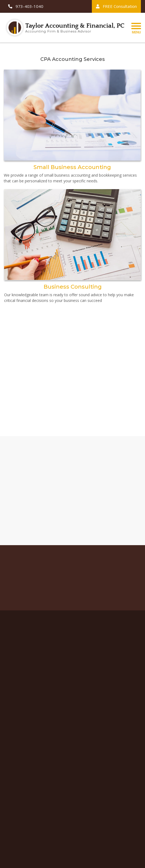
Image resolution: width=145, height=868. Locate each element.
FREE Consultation (116, 6)
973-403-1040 (26, 6)
